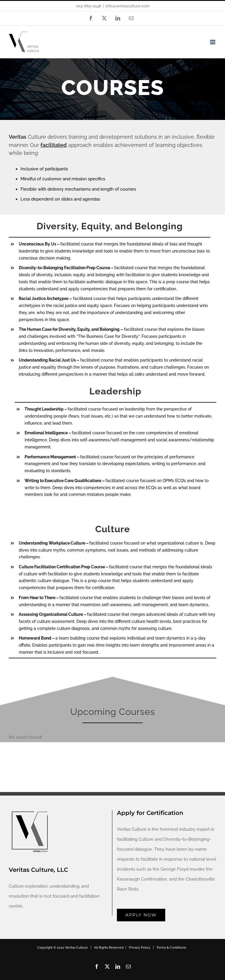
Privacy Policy (140, 948)
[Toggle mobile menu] (213, 42)
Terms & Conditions (171, 948)
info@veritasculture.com (127, 6)
